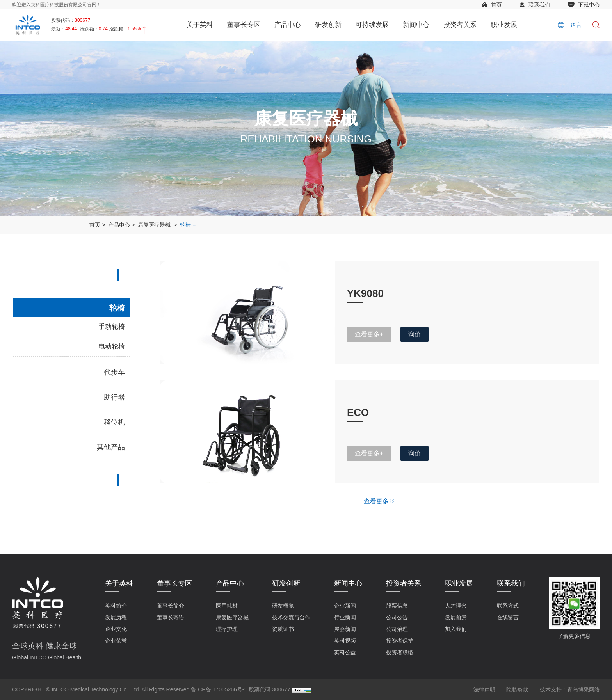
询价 (415, 334)
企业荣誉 (116, 641)
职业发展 (504, 25)
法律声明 (484, 689)
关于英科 (200, 25)
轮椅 (185, 225)
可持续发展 (372, 25)
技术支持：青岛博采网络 (570, 689)
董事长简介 (171, 606)
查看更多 (376, 501)
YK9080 (365, 293)
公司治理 (397, 629)
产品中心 (288, 25)
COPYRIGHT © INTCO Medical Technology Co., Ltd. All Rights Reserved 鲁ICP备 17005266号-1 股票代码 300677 (151, 689)
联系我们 (539, 5)
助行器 (114, 397)
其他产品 (111, 447)
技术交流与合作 (291, 617)
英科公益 (345, 652)
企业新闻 (345, 606)
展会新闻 (345, 629)
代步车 (114, 372)
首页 (496, 5)
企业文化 (116, 629)
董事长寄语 (171, 617)
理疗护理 (227, 629)
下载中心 (589, 5)
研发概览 (283, 606)
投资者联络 (400, 652)
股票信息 (397, 606)
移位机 (114, 422)
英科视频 (345, 641)
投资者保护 (400, 641)
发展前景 (456, 617)
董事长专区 (244, 25)
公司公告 (397, 617)
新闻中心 (416, 25)
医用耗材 (227, 606)
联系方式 (508, 606)
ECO (358, 412)
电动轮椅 (112, 346)
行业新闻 (345, 617)
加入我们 (456, 629)
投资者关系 (460, 25)
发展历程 (116, 617)
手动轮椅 (112, 327)
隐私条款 (517, 689)
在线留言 (508, 617)
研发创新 (328, 25)
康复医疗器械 (154, 225)
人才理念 (456, 606)
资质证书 (283, 629)
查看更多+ (369, 334)
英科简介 (116, 606)
